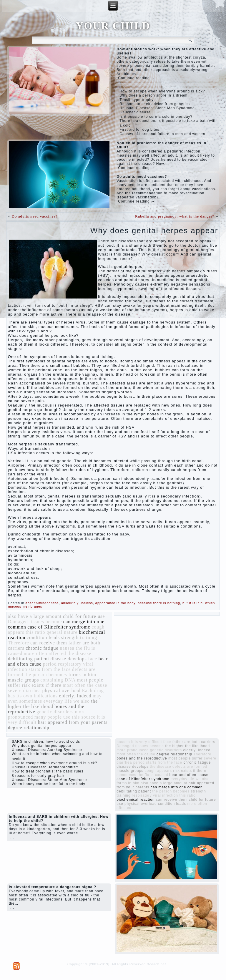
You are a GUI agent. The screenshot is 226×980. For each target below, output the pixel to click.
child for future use (84, 616)
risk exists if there (41, 685)
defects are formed (190, 767)
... (12, 837)
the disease (79, 653)
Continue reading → (136, 78)
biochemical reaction (136, 800)
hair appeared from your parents (73, 722)
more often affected (45, 653)
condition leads (43, 637)
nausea (67, 648)
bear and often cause (189, 775)
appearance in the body (115, 603)
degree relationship (29, 728)
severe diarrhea (24, 690)
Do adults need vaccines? (35, 216)
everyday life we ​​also (67, 701)
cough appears (158, 771)
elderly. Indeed (75, 696)
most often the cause (85, 685)
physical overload (62, 690)
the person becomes (46, 675)
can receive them (49, 643)
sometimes (31, 701)
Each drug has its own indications (56, 693)
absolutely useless (77, 603)
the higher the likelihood (53, 704)
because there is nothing (159, 603)
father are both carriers (194, 742)
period (50, 664)
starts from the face (50, 669)
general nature (62, 632)
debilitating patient (29, 659)
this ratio (35, 632)
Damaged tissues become (35, 622)
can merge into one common (177, 787)
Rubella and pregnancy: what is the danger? (175, 216)
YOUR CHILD (113, 26)
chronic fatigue (42, 648)
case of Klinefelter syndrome (59, 627)
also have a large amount (35, 616)
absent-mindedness (42, 603)
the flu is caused (153, 775)
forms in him (82, 675)
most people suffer (186, 758)
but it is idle (193, 603)
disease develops (69, 659)
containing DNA (58, 680)
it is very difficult (147, 742)
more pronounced (133, 750)
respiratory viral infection (155, 795)
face (93, 659)
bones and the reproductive (142, 758)
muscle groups (24, 680)
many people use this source (65, 717)
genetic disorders (55, 712)
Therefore (19, 643)
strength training (79, 637)
